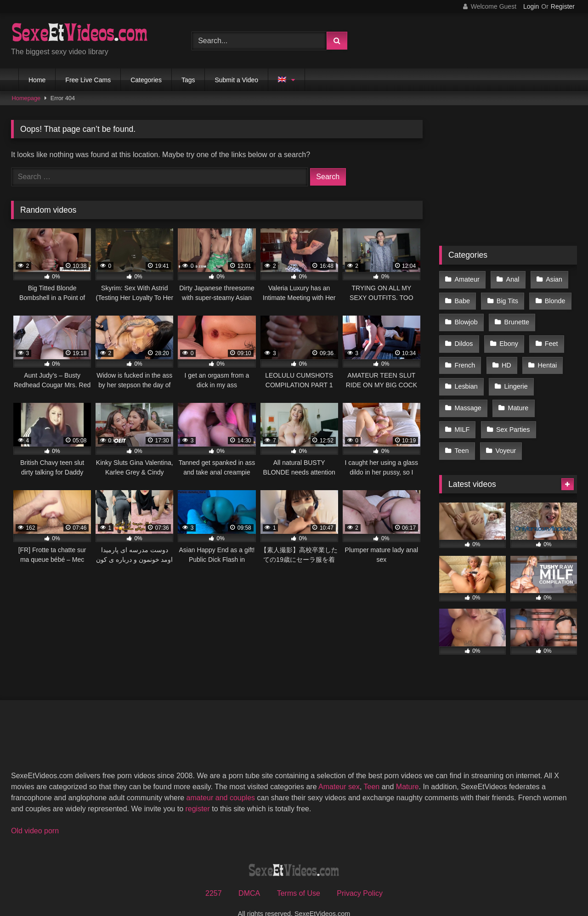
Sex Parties (512, 415)
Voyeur (504, 434)
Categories (146, 80)
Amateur (467, 279)
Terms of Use (299, 875)
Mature (517, 396)
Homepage (26, 98)
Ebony (507, 337)
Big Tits (506, 298)
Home (37, 80)
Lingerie (514, 376)
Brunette (515, 318)
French (465, 356)
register (197, 791)
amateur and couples (221, 780)
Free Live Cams (88, 80)
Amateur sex (339, 769)
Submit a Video (236, 80)
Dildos (464, 337)
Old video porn (35, 813)
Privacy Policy (360, 875)
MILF (462, 415)
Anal (511, 279)
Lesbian (466, 376)
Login (531, 6)
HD (505, 356)
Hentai (545, 356)
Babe (462, 298)
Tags (188, 80)
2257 (214, 875)
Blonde (552, 298)
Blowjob (466, 318)
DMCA (249, 875)
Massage (468, 396)
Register (563, 6)
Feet (549, 337)
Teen (461, 434)
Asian (551, 279)
